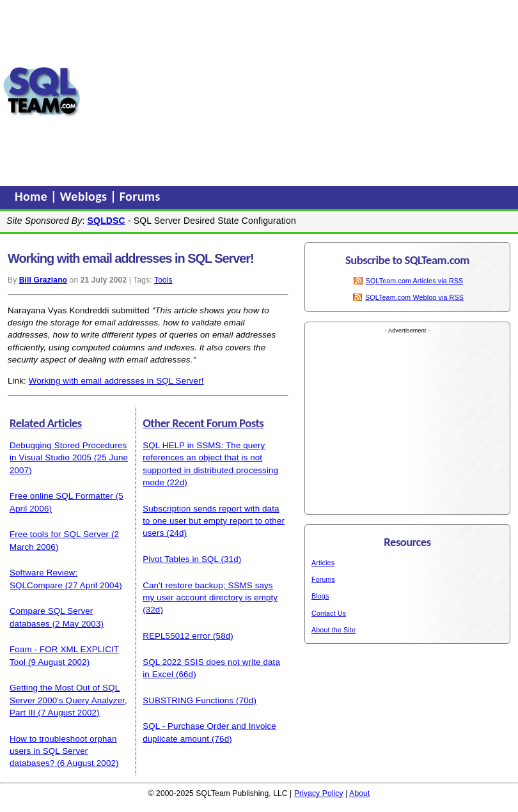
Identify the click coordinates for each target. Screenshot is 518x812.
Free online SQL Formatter (61, 496)
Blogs (320, 596)
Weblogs (85, 196)
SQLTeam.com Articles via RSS (415, 281)
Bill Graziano (43, 280)
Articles (323, 563)
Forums (140, 196)
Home (33, 196)
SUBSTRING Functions (188, 700)
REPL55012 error (177, 636)
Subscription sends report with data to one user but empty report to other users (214, 521)
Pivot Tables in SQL (180, 559)
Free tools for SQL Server (59, 534)
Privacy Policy (319, 793)
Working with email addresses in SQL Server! (116, 381)
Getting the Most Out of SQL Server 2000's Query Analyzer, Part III (68, 700)
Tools (163, 280)
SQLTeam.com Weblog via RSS (414, 297)
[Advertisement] (300, 91)
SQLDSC (106, 221)
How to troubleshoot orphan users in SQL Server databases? (63, 751)
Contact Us (329, 613)
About (359, 793)
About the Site (334, 630)
